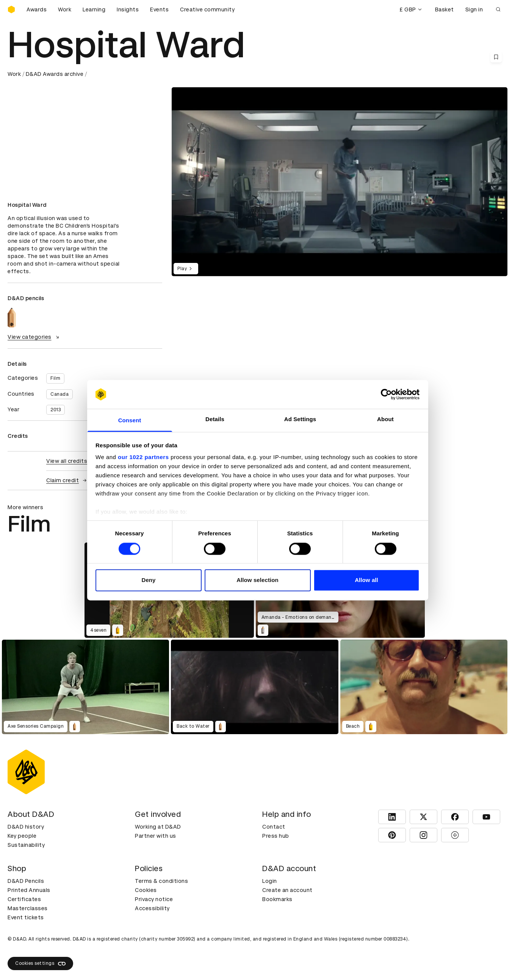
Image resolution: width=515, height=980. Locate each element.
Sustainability (26, 845)
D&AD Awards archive (55, 74)
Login (270, 881)
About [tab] (385, 419)
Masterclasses (28, 908)
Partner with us (156, 836)
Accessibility (152, 908)
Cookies (146, 890)
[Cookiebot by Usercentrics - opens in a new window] (386, 394)
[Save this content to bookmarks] (496, 57)
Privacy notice (154, 899)
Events (159, 9)
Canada (59, 394)
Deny (148, 580)
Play (186, 269)
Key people (22, 836)
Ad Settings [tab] (300, 419)
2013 (56, 410)
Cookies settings (40, 964)
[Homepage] (11, 9)
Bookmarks (277, 899)
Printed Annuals (29, 890)
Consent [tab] (130, 421)
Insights (128, 9)
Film (55, 378)
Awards (37, 9)
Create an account (287, 890)
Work (65, 9)
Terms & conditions (161, 881)
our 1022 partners (143, 457)
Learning (94, 9)
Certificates (24, 899)
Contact (274, 827)
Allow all (366, 580)
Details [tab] (215, 419)
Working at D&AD (158, 827)
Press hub (276, 836)
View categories (34, 337)
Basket (445, 9)
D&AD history (26, 827)
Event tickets (26, 917)
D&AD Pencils (26, 881)
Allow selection (257, 580)
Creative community (207, 9)
